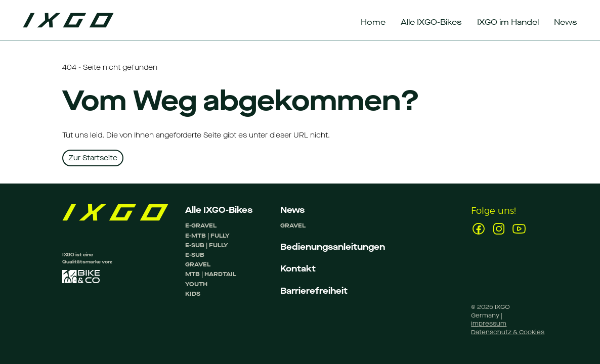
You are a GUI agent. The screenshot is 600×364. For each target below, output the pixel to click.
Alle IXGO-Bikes (219, 210)
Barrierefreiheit (314, 291)
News (292, 210)
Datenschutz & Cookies (508, 332)
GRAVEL (198, 264)
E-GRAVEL (201, 225)
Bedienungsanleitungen (333, 247)
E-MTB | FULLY (207, 236)
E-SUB (195, 255)
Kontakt (298, 269)
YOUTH (196, 284)
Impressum (489, 324)
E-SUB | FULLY (207, 245)
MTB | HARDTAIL (211, 274)
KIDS (193, 294)
